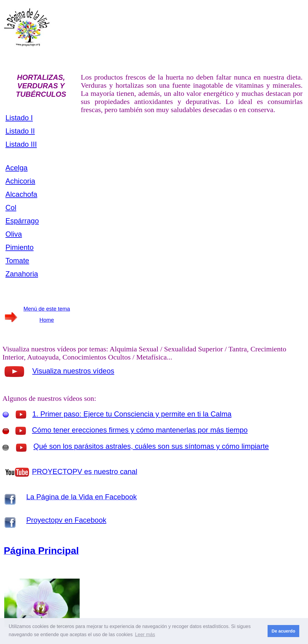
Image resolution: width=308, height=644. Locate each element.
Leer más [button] (145, 635)
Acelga (16, 168)
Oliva (14, 234)
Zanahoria (22, 274)
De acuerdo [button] (283, 631)
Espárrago (22, 221)
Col (11, 207)
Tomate (17, 261)
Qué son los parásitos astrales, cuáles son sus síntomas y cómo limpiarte (151, 446)
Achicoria (20, 181)
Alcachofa (21, 194)
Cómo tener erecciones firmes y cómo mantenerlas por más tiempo (140, 430)
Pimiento (19, 247)
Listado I (19, 118)
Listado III (21, 144)
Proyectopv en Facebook (66, 520)
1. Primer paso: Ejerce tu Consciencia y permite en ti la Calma (132, 414)
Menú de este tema (47, 309)
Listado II (20, 131)
